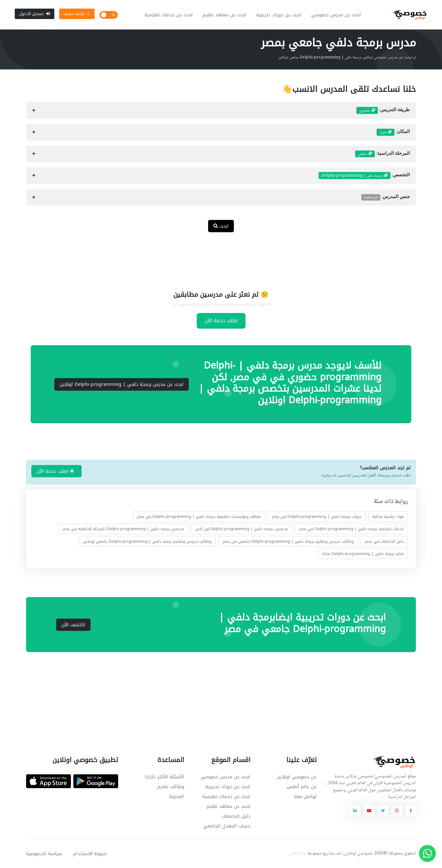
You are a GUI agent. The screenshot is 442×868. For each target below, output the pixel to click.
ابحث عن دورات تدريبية (279, 15)
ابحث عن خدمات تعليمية (169, 15)
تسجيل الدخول (35, 14)
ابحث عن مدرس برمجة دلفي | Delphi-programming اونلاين (122, 384)
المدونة (177, 796)
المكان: (393, 132)
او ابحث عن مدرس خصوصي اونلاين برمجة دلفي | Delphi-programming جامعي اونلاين (347, 57)
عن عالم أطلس (302, 787)
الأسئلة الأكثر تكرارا (164, 777)
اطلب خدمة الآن (221, 321)
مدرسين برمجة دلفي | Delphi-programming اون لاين (242, 529)
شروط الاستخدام (90, 854)
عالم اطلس (298, 854)
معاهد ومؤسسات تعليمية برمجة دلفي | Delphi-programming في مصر (199, 516)
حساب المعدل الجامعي (227, 826)
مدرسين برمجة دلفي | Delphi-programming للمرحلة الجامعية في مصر (123, 529)
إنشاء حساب (77, 14)
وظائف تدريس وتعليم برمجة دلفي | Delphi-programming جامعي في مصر (288, 541)
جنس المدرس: (386, 197)
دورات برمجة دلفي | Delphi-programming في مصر (317, 516)
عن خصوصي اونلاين (297, 777)
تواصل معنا (305, 796)
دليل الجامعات (236, 816)
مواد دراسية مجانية (388, 516)
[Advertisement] (216, 257)
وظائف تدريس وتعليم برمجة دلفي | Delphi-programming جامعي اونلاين (147, 541)
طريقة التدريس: (383, 111)
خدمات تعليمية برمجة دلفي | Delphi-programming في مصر (351, 529)
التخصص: (364, 176)
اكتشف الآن (73, 625)
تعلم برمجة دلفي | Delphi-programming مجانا (363, 554)
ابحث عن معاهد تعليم (225, 15)
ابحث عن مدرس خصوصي (336, 15)
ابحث (221, 226)
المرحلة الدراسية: (382, 154)
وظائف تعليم (171, 787)
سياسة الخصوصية (44, 854)
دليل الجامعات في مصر (384, 541)
